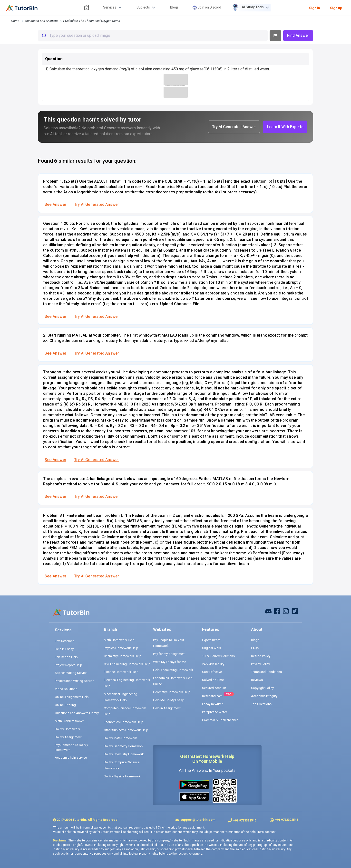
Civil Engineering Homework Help (127, 664)
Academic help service (71, 758)
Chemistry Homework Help (123, 656)
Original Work (212, 648)
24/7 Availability (213, 664)
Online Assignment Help (72, 697)
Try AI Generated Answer (97, 204)
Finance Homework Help (121, 672)
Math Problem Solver (69, 721)
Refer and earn (212, 696)
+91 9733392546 (245, 820)
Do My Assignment (68, 737)
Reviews (257, 680)
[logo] (22, 8)
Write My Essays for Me (170, 662)
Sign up (336, 8)
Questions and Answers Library (77, 713)
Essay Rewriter (212, 704)
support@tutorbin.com (198, 820)
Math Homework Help (119, 640)
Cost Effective (212, 672)
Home (15, 21)
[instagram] (286, 611)
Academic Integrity (264, 696)
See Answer (55, 204)
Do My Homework (68, 729)
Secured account (214, 688)
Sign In (315, 8)
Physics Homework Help (121, 648)
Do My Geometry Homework (124, 746)
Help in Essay (64, 649)
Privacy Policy (260, 664)
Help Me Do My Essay (168, 700)
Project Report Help (68, 665)
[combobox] (153, 36)
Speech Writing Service (71, 673)
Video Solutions (66, 689)
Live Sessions (65, 641)
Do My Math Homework (120, 738)
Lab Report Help (66, 657)
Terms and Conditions (266, 672)
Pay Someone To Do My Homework (71, 747)
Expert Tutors (211, 640)
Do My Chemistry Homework (124, 754)
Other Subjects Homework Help (126, 730)
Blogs (255, 640)
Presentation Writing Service (74, 681)
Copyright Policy (262, 688)
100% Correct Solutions (218, 656)
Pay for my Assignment (169, 654)
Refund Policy (261, 656)
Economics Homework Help (124, 722)
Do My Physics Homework (122, 776)
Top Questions (261, 704)
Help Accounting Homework (173, 670)
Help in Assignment (167, 708)
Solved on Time (213, 680)
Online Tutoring (65, 705)
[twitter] (295, 611)
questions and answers (41, 21)
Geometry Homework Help (172, 692)
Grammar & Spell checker (220, 720)
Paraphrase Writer (214, 712)
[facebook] (268, 611)
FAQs (255, 648)
